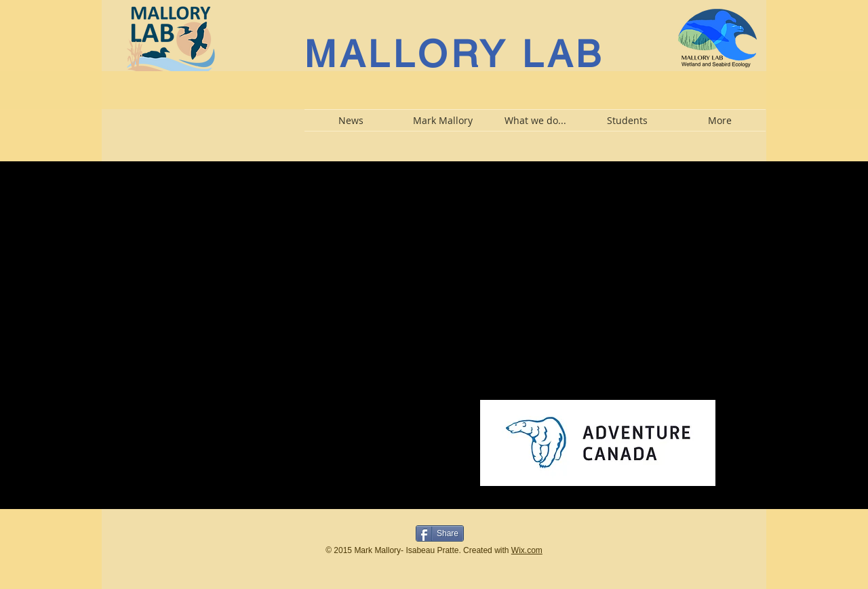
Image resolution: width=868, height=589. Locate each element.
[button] (443, 120)
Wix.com (527, 550)
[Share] (440, 533)
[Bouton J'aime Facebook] (369, 532)
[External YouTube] (265, 272)
